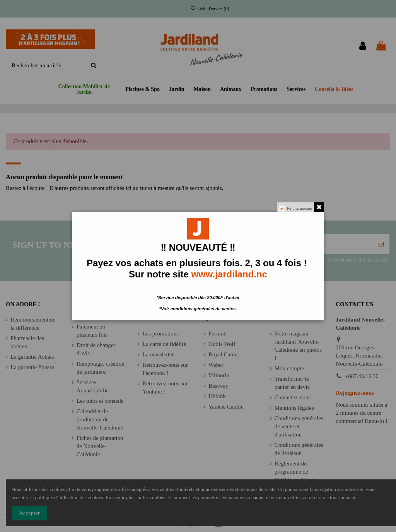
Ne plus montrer (300, 208)
